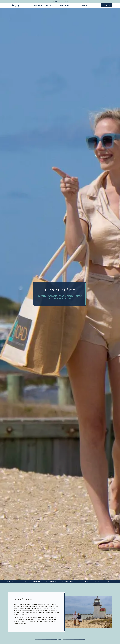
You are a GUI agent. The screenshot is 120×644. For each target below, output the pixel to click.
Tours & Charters (69, 581)
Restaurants (12, 581)
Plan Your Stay (64, 5)
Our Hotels (39, 5)
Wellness (98, 581)
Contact (85, 5)
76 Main (55, 1)
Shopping (36, 581)
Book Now (107, 5)
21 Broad (64, 1)
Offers (76, 5)
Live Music (85, 581)
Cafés (25, 581)
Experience (51, 5)
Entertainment (51, 581)
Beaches (110, 581)
